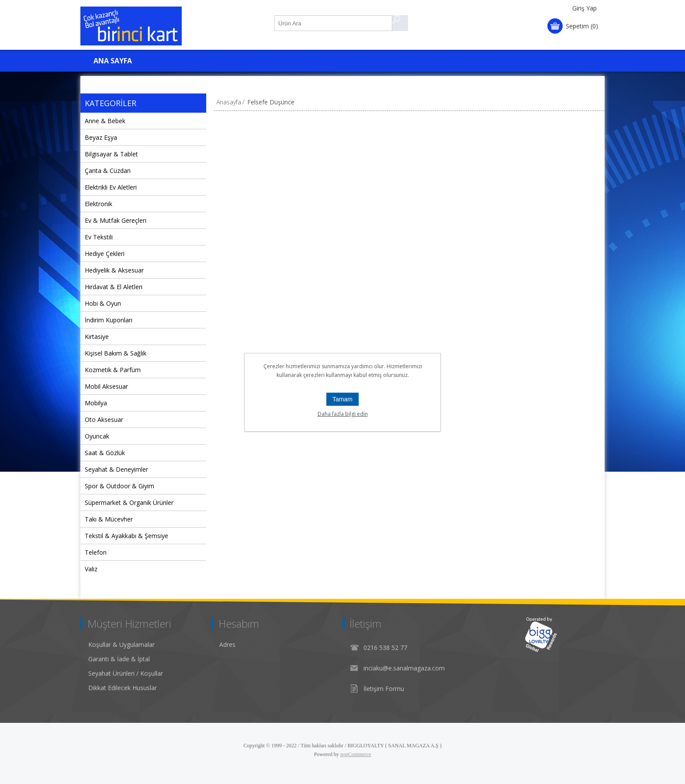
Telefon (96, 552)
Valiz (91, 569)
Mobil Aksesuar (106, 386)
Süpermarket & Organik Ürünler (129, 503)
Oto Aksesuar (104, 420)
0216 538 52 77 (385, 648)
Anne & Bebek (105, 121)
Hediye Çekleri (105, 254)
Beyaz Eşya (101, 137)
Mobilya (96, 403)
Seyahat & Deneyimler (116, 469)
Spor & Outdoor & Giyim (119, 486)
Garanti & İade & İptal (119, 659)
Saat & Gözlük (105, 453)
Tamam (342, 399)
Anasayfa (229, 102)
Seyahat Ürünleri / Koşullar (126, 673)
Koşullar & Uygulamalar (121, 644)
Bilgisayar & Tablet (111, 154)
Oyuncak (97, 436)
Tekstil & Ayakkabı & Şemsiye (126, 536)
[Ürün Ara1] (334, 23)
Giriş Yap (585, 8)
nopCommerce (356, 754)
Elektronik (99, 204)
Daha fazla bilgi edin (343, 414)
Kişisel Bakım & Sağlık (116, 353)
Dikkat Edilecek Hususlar (123, 688)
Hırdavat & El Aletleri (114, 287)
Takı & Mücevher (109, 519)
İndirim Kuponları (109, 320)
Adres (227, 644)
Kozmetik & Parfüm (113, 370)
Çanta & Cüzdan (108, 171)
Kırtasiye (97, 337)
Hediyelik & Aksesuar (114, 270)
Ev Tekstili (99, 237)
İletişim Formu (384, 689)
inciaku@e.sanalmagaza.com (404, 668)
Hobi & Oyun (103, 303)
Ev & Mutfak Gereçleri (116, 220)
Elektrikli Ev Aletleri (111, 187)
